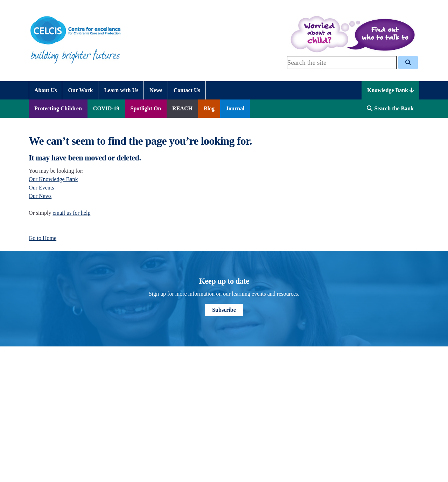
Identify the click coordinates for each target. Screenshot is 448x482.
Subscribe (224, 310)
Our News (40, 196)
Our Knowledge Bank (53, 179)
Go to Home (43, 238)
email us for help (71, 213)
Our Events (41, 188)
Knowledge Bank (390, 90)
